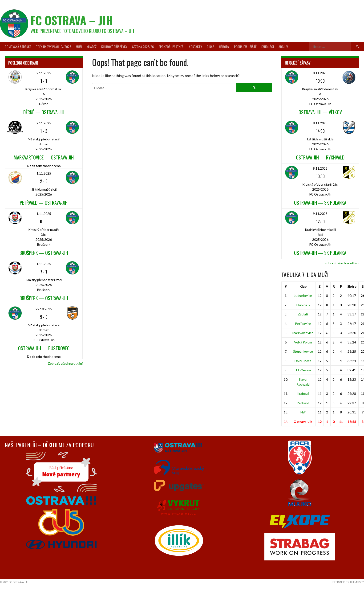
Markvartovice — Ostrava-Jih (44, 157)
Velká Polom (303, 342)
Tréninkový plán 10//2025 (54, 47)
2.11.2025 (44, 73)
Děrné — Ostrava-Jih (44, 112)
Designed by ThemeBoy (348, 582)
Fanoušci (268, 47)
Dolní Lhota (303, 361)
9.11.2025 (320, 168)
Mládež (92, 47)
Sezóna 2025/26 (143, 47)
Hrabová (303, 394)
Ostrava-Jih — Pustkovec (44, 348)
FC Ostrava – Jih (72, 20)
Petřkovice (303, 324)
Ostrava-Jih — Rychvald (320, 157)
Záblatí (303, 314)
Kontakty (195, 47)
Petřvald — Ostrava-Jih (44, 203)
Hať (303, 412)
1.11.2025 (44, 173)
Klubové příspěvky (114, 47)
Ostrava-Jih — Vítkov (320, 112)
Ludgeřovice (303, 296)
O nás (210, 47)
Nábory (224, 47)
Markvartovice (303, 333)
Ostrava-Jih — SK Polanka (320, 203)
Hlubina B (303, 305)
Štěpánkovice (303, 351)
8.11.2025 (320, 73)
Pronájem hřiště (245, 47)
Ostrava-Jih (303, 422)
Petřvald (303, 403)
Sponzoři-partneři (171, 47)
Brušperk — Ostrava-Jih (44, 253)
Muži (79, 47)
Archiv (283, 47)
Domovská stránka (18, 47)
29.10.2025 (44, 309)
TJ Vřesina (303, 370)
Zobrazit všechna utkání (65, 363)
